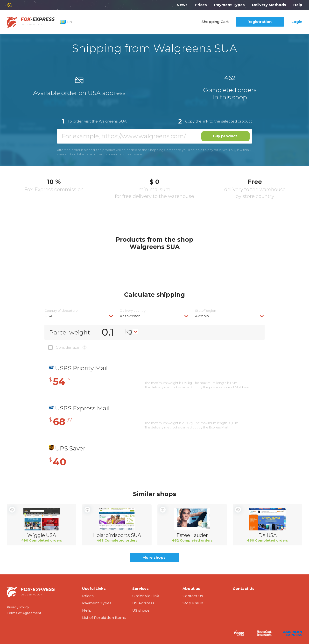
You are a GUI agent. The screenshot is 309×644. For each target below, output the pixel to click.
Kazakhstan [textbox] (130, 316)
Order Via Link (146, 596)
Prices (201, 5)
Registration (260, 22)
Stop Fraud (193, 603)
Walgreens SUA (113, 121)
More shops (154, 557)
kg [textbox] (129, 331)
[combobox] (79, 316)
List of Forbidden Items (104, 618)
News (182, 5)
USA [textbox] (49, 316)
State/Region (206, 311)
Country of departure (61, 311)
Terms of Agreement (24, 613)
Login (297, 22)
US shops (141, 610)
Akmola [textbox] (202, 316)
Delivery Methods (269, 5)
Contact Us (193, 596)
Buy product (225, 136)
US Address (143, 603)
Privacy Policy (18, 607)
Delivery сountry (133, 311)
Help (298, 5)
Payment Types (229, 5)
